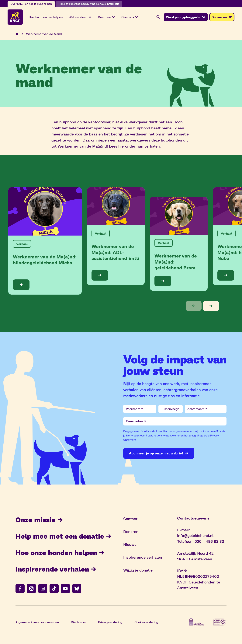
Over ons (130, 17)
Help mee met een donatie (64, 536)
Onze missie (39, 520)
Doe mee (107, 17)
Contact (130, 519)
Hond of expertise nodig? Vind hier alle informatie (89, 4)
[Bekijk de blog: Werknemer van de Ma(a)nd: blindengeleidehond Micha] (45, 241)
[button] (194, 306)
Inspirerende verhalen (56, 569)
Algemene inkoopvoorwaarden (37, 622)
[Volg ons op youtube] (65, 589)
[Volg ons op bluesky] (77, 589)
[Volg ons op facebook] (20, 589)
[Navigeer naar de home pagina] (17, 34)
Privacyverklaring (110, 622)
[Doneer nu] (222, 17)
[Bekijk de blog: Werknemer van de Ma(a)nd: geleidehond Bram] (179, 244)
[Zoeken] (158, 17)
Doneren (131, 532)
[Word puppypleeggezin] (186, 17)
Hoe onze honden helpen (60, 553)
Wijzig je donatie (138, 570)
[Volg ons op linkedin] (43, 589)
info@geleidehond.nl (195, 536)
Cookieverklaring (146, 622)
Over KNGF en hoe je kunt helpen (31, 4)
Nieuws (130, 545)
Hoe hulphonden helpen (46, 17)
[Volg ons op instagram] (31, 589)
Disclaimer (78, 622)
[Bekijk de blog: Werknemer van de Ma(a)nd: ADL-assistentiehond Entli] (116, 236)
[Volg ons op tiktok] (54, 589)
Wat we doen (80, 17)
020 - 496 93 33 (209, 541)
